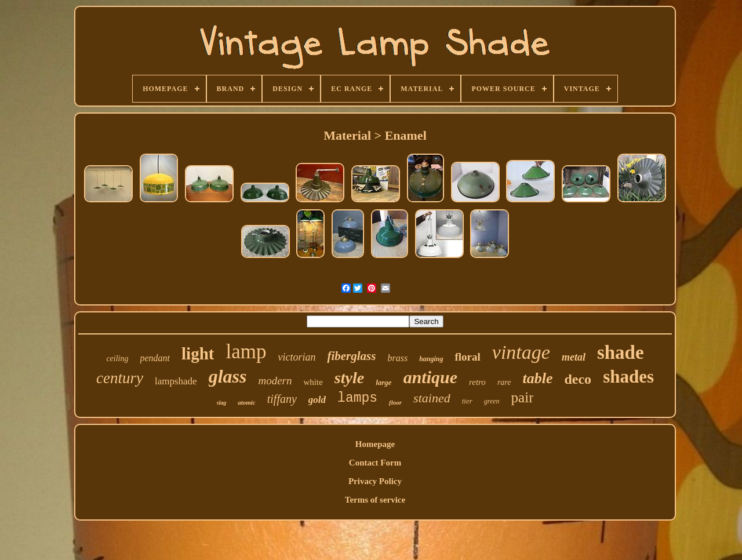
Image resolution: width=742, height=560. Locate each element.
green (492, 401)
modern (275, 381)
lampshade (176, 381)
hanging (431, 359)
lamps (357, 398)
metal (574, 357)
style (349, 378)
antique (430, 377)
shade (621, 352)
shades (628, 377)
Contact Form (375, 463)
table (537, 378)
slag (222, 403)
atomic (247, 402)
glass (228, 376)
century (120, 378)
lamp (246, 352)
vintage (521, 352)
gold (317, 400)
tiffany (282, 399)
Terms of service (375, 500)
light (198, 354)
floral (467, 357)
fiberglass (351, 356)
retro (477, 382)
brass (397, 358)
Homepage (375, 444)
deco (578, 379)
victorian (297, 357)
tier (467, 401)
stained (432, 398)
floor (395, 402)
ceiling (117, 359)
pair (523, 397)
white (313, 382)
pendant (155, 358)
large (383, 382)
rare (504, 382)
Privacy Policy (375, 481)
